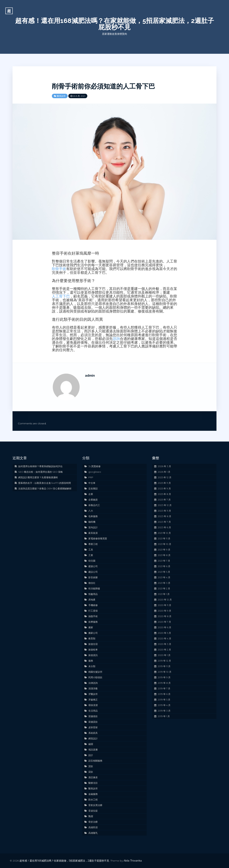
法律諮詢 (93, 683)
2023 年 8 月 (165, 516)
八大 (91, 511)
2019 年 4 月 (164, 705)
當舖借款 (93, 716)
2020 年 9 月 (165, 611)
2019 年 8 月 (164, 683)
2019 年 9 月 (164, 677)
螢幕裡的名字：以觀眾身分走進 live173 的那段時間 (45, 483)
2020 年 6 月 (165, 627)
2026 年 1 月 (164, 472)
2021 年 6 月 (164, 566)
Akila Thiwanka (133, 861)
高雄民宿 (93, 827)
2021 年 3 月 (164, 583)
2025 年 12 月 (165, 477)
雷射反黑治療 (95, 805)
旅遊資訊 (93, 655)
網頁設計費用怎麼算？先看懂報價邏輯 (38, 477)
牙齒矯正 (93, 700)
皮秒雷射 (93, 727)
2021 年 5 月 (164, 572)
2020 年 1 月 (164, 655)
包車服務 (93, 516)
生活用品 (93, 711)
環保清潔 (93, 705)
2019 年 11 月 (164, 666)
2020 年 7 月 (164, 622)
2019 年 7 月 (164, 688)
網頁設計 (93, 738)
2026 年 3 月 (164, 466)
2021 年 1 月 (164, 594)
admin (90, 375)
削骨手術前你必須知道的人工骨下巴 (103, 86)
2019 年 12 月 (164, 661)
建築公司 (93, 566)
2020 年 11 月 (165, 605)
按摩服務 (93, 622)
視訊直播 (93, 750)
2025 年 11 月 (164, 483)
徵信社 (92, 583)
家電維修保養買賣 (98, 538)
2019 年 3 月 (164, 711)
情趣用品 (93, 594)
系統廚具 (93, 733)
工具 (91, 550)
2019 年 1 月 (164, 716)
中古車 (92, 483)
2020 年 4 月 (165, 638)
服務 (91, 661)
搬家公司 (93, 633)
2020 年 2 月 (164, 650)
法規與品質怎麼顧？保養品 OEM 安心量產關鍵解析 (45, 488)
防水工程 (93, 800)
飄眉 (91, 816)
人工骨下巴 (61, 296)
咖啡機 (92, 522)
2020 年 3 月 (165, 644)
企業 (91, 494)
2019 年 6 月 (164, 694)
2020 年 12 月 (165, 600)
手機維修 (93, 605)
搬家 (91, 627)
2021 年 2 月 (164, 588)
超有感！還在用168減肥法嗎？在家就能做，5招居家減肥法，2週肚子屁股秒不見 (115, 24)
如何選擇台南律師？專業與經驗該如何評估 (40, 466)
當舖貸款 (93, 722)
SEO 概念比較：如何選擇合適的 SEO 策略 (41, 472)
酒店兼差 (93, 777)
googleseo (95, 472)
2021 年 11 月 (164, 538)
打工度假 (93, 611)
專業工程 (93, 544)
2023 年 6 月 (164, 527)
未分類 (92, 666)
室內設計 (93, 527)
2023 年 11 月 (164, 511)
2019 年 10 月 (165, 672)
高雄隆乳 (93, 833)
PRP (91, 477)
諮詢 (116, 339)
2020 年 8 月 (165, 616)
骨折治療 (93, 822)
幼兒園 (92, 561)
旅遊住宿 (93, 644)
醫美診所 (61, 96)
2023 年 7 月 (164, 522)
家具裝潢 (93, 533)
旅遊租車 (93, 650)
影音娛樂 (93, 577)
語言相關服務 (95, 761)
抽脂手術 (93, 616)
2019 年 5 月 (164, 700)
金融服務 (93, 794)
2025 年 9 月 (164, 488)
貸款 (91, 766)
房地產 (92, 600)
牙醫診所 (93, 694)
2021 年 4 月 (164, 577)
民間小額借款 (95, 677)
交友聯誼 (93, 488)
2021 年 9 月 (164, 550)
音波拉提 (93, 811)
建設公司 (93, 572)
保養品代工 (94, 505)
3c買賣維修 (94, 466)
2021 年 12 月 (164, 533)
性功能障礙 (94, 588)
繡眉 (91, 744)
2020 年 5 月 (164, 633)
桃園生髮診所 (95, 672)
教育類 (92, 638)
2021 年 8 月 (164, 555)
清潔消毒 (93, 688)
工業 (91, 555)
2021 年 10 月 (165, 544)
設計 (91, 755)
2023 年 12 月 (165, 505)
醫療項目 (93, 783)
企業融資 (93, 500)
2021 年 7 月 (164, 561)
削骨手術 (59, 269)
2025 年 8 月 (164, 494)
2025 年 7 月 (164, 500)
